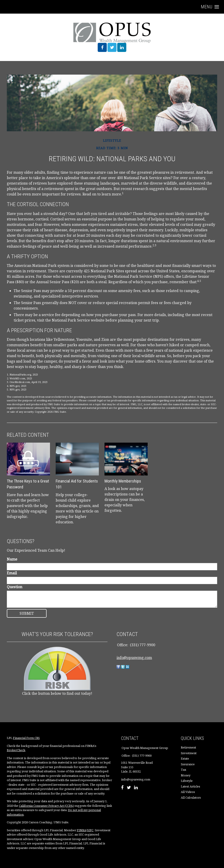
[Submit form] (27, 613)
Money (186, 775)
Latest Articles (190, 786)
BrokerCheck (16, 750)
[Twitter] (129, 788)
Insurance (188, 764)
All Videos (188, 792)
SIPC (90, 830)
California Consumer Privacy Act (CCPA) (46, 806)
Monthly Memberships (123, 481)
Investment (189, 753)
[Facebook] (122, 788)
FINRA (81, 830)
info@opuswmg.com (134, 658)
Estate (185, 758)
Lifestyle (187, 781)
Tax (184, 770)
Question (15, 587)
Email (12, 573)
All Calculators (191, 797)
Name (12, 559)
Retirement (188, 747)
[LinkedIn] (136, 788)
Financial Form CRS (26, 738)
